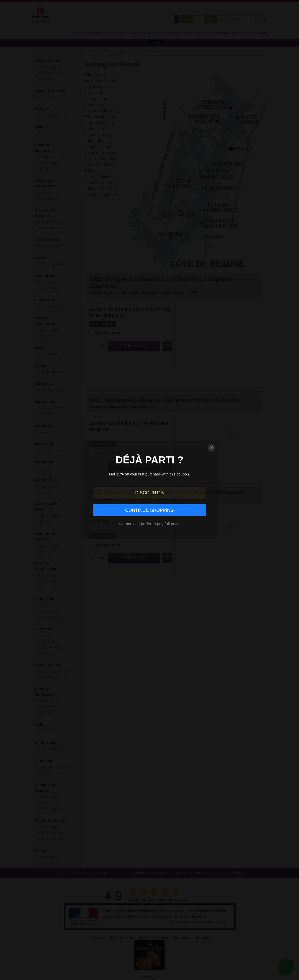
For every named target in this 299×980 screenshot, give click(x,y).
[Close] (211, 448)
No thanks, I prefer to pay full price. (149, 524)
